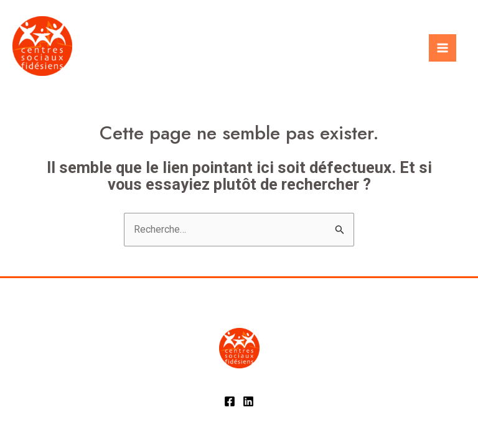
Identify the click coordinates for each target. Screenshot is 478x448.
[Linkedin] (248, 401)
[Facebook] (230, 401)
